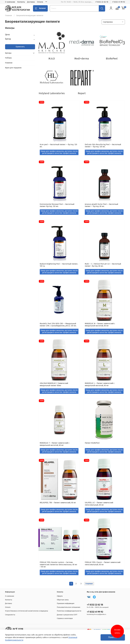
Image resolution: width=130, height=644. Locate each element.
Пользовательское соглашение (69, 607)
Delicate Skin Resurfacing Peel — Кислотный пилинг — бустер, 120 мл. (103, 146)
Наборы (8, 58)
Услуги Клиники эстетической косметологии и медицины (27, 611)
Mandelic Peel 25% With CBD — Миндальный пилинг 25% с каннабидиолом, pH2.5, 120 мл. (58, 325)
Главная (9, 16)
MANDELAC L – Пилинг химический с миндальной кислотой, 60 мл (100, 384)
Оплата (40, 2)
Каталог (40, 8)
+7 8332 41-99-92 (119, 2)
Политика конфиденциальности (69, 611)
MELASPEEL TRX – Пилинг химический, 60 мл (58, 503)
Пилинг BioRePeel (92, 443)
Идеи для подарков (13, 68)
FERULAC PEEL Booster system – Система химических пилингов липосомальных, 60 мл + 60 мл (58, 565)
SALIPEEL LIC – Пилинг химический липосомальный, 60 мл (99, 504)
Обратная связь (63, 600)
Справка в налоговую (65, 618)
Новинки (9, 63)
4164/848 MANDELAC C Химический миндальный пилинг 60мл (54, 384)
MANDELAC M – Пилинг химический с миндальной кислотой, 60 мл (100, 325)
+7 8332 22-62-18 (102, 2)
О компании (10, 2)
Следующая (89, 584)
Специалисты (10, 615)
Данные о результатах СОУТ (67, 615)
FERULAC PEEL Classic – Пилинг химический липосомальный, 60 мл (103, 563)
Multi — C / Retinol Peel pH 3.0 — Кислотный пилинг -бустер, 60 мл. (103, 265)
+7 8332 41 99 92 (95, 612)
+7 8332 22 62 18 (95, 605)
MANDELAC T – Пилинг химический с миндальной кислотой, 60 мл (55, 444)
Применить (20, 47)
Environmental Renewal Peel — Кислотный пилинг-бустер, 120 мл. (57, 205)
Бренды (8, 53)
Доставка (31, 2)
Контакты (21, 2)
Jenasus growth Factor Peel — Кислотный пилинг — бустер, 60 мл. (101, 205)
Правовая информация (66, 603)
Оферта (60, 596)
